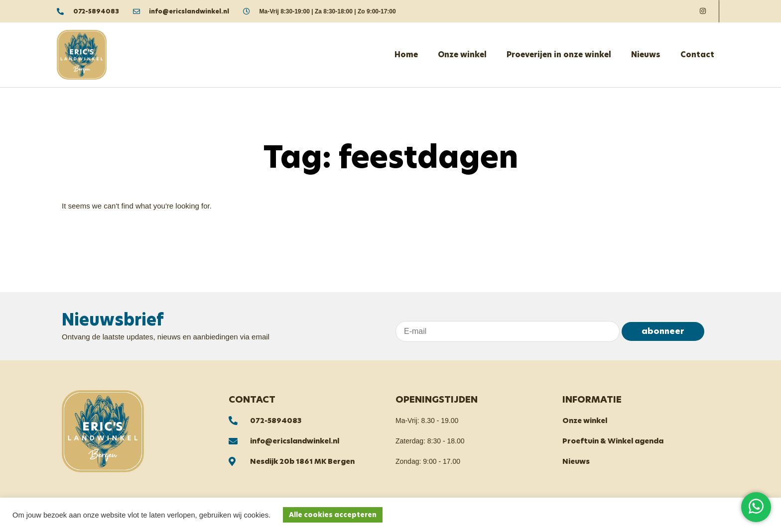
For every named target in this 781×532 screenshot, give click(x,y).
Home (406, 54)
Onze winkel (462, 54)
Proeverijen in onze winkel (559, 54)
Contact (697, 54)
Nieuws (646, 54)
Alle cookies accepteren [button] (333, 515)
